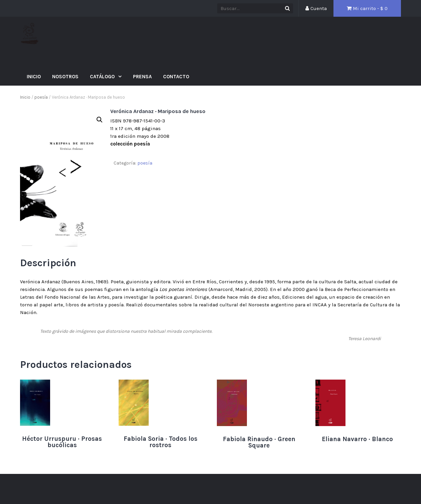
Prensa (142, 77)
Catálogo (103, 77)
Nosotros (65, 77)
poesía (41, 97)
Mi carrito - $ (367, 8)
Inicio (34, 77)
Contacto (176, 77)
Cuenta (316, 8)
